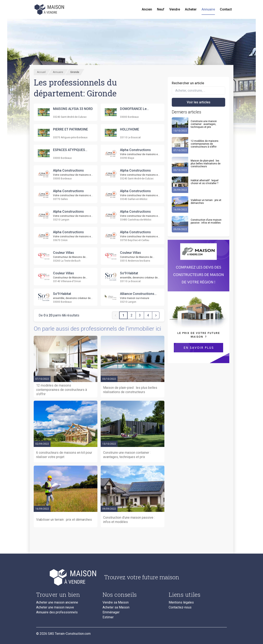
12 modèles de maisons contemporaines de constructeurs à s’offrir (205, 144)
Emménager (111, 612)
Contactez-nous (180, 607)
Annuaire (208, 9)
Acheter (191, 9)
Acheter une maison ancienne (57, 602)
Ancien (147, 9)
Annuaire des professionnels (57, 612)
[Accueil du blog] (67, 577)
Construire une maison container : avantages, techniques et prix (204, 124)
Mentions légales (181, 602)
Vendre (175, 9)
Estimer (108, 617)
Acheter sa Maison (116, 607)
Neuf (161, 9)
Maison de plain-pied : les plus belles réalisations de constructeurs (206, 164)
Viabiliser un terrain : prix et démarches (206, 202)
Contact (226, 9)
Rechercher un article (188, 83)
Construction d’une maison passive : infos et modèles (206, 221)
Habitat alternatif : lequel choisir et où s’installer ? (205, 182)
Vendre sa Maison (116, 602)
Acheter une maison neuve (55, 607)
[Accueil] (50, 9)
